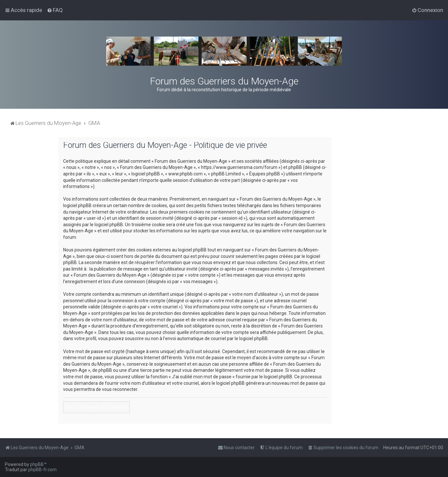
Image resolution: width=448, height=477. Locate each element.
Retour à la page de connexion (96, 407)
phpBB (37, 464)
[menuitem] (55, 10)
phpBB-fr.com (42, 470)
